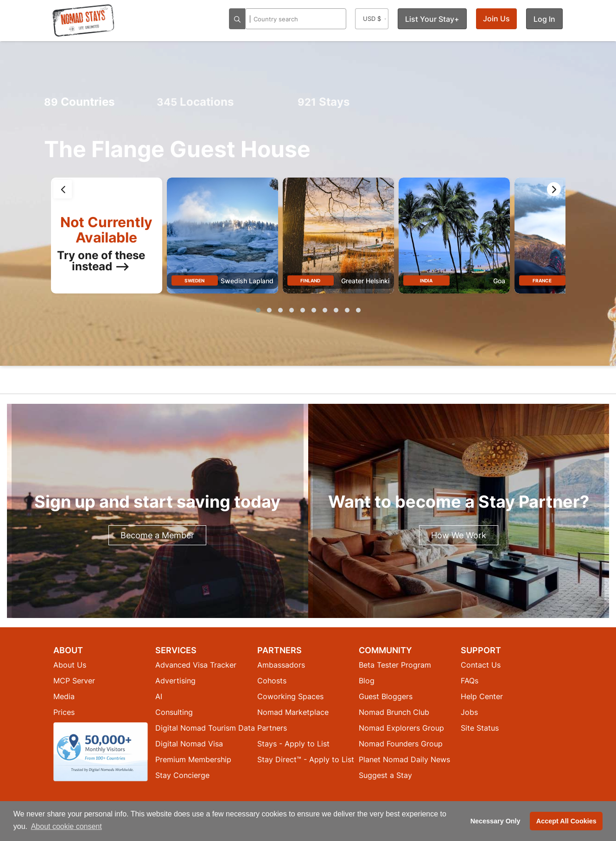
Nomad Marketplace (293, 712)
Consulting (174, 712)
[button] (258, 310)
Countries (79, 102)
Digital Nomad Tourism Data (205, 728)
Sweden (194, 280)
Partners (272, 728)
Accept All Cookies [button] (566, 821)
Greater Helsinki (365, 281)
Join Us (496, 19)
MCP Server (74, 681)
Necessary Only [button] (495, 821)
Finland (310, 280)
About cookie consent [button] (67, 826)
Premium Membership (193, 759)
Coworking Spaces (290, 696)
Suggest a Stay (385, 775)
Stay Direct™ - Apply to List (306, 759)
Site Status (480, 728)
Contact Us (481, 665)
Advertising (175, 681)
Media (64, 696)
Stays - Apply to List (293, 744)
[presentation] (63, 189)
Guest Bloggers (386, 696)
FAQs (470, 681)
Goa (499, 281)
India (426, 280)
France (542, 280)
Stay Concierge (182, 775)
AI (159, 696)
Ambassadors (281, 665)
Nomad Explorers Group (401, 728)
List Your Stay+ (432, 19)
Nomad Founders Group (401, 744)
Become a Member (157, 535)
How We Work (459, 535)
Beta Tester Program (395, 665)
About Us (70, 665)
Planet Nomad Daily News (404, 759)
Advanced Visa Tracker (196, 665)
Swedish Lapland (247, 281)
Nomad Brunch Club (394, 712)
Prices (64, 712)
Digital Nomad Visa (189, 744)
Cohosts (272, 681)
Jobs (469, 712)
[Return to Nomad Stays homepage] (83, 20)
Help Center (482, 696)
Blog (367, 681)
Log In (544, 19)
